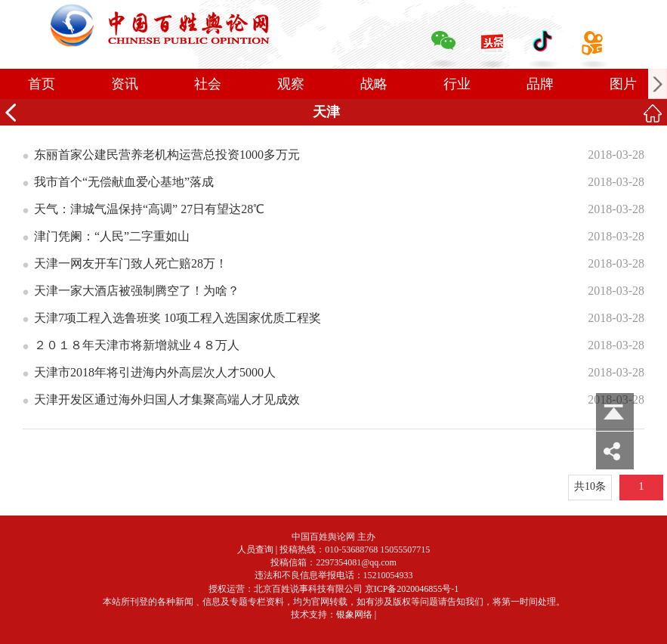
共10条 (590, 486)
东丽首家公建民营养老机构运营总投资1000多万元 (167, 155)
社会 (208, 84)
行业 (457, 84)
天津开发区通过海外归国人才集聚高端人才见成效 (167, 399)
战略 (374, 84)
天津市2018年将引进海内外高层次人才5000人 (155, 372)
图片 (623, 84)
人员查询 (255, 550)
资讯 (125, 84)
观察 (291, 84)
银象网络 (354, 615)
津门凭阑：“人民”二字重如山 (112, 236)
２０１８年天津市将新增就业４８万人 (137, 345)
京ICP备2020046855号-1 (412, 589)
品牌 (540, 84)
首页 (42, 84)
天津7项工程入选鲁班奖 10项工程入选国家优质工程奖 (178, 318)
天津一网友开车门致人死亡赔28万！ (131, 263)
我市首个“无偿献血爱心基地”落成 (124, 182)
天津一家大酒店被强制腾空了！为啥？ (137, 291)
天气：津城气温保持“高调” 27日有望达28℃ (149, 209)
